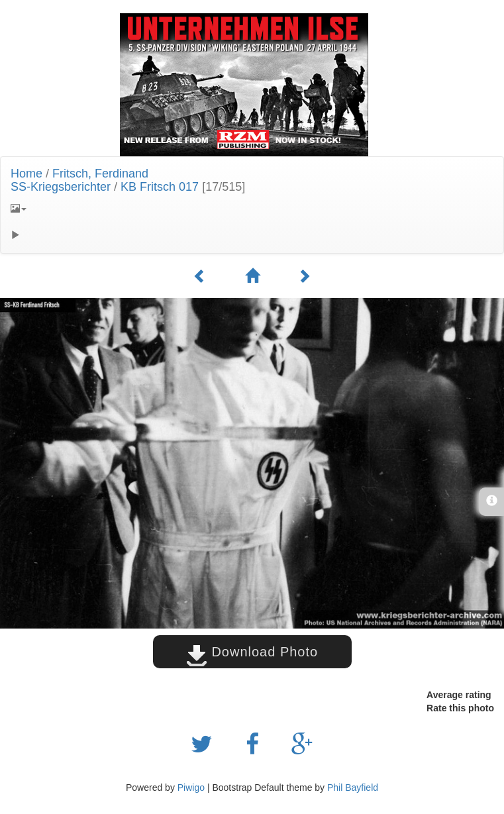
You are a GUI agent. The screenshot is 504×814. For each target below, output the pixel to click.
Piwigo (191, 788)
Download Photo (252, 652)
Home (26, 174)
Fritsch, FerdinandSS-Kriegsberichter (79, 180)
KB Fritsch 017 (160, 187)
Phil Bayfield (353, 788)
